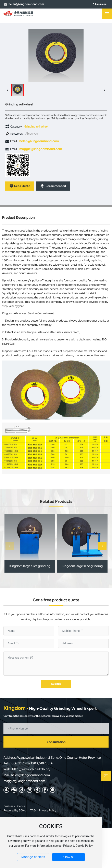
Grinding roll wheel (36, 127)
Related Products (56, 501)
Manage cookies (33, 857)
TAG (33, 810)
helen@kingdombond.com (26, 4)
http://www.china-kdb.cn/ (31, 769)
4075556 (47, 763)
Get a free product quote (56, 600)
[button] (102, 546)
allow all (68, 857)
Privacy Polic (47, 810)
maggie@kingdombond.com (41, 149)
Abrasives (32, 134)
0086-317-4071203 (24, 763)
